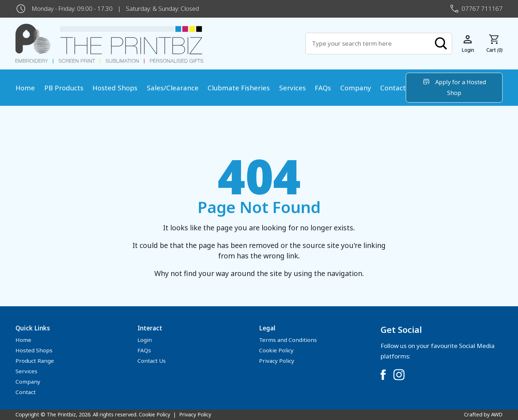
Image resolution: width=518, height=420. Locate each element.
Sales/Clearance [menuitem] (173, 88)
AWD (497, 414)
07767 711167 (482, 8)
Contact (26, 392)
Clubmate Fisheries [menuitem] (239, 88)
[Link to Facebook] (383, 375)
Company (28, 381)
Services (26, 371)
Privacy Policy (277, 361)
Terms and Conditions (288, 340)
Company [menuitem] (356, 88)
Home (23, 340)
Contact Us (152, 361)
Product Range (35, 361)
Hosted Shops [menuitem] (115, 88)
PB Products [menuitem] (64, 88)
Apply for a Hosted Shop (454, 87)
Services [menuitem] (292, 88)
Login (145, 340)
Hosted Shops (34, 350)
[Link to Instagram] (399, 375)
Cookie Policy (276, 350)
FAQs (144, 350)
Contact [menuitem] (393, 88)
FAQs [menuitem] (323, 88)
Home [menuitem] (25, 88)
